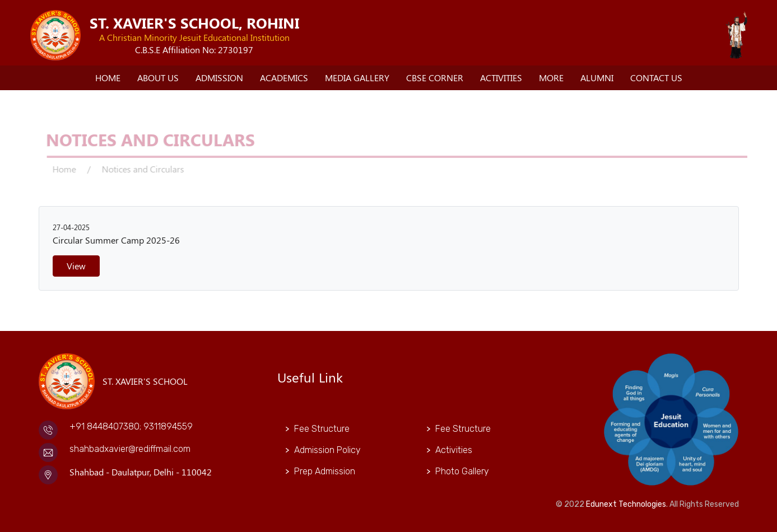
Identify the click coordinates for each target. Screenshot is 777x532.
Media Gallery (357, 78)
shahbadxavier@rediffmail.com (130, 449)
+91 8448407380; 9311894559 (131, 426)
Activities (501, 78)
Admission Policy (327, 450)
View (76, 266)
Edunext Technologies (626, 504)
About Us (158, 78)
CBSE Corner (435, 78)
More (551, 78)
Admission (219, 78)
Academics (284, 78)
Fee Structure (322, 429)
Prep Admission (325, 471)
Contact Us (656, 78)
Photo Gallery (462, 471)
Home (108, 78)
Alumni (597, 78)
